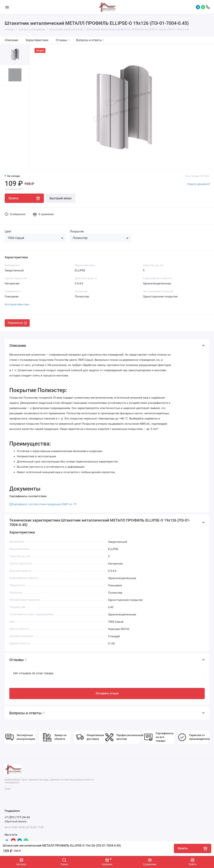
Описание (11, 40)
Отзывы (63, 40)
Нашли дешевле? (199, 184)
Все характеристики (17, 304)
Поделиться (17, 323)
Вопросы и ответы (90, 40)
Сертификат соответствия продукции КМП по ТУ (43, 504)
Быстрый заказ (61, 198)
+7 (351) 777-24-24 (17, 817)
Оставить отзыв (107, 693)
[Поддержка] (208, 7)
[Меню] (7, 7)
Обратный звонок (16, 821)
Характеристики (37, 40)
